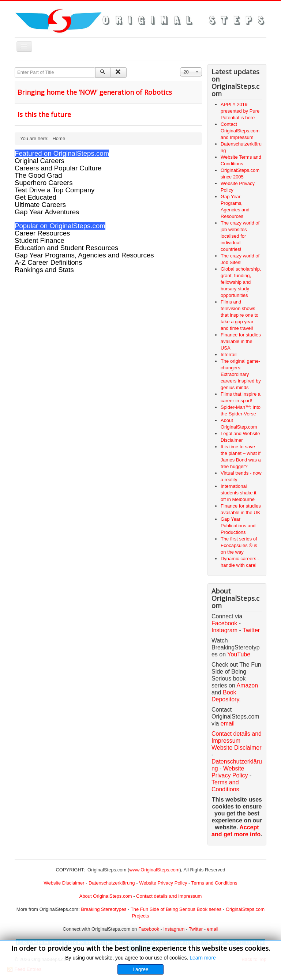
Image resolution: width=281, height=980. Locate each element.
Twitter (251, 630)
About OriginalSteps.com (106, 896)
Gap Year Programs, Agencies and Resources (84, 255)
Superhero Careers (44, 183)
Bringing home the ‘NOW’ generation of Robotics (95, 92)
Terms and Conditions (214, 883)
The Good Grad (38, 175)
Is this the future (44, 114)
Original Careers (40, 161)
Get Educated (35, 197)
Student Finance (40, 240)
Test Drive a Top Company (55, 190)
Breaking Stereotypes (104, 909)
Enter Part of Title (15, 67)
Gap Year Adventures (47, 212)
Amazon (247, 685)
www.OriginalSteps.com (154, 870)
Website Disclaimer (237, 748)
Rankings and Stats (44, 270)
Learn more (203, 958)
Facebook (224, 623)
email (228, 723)
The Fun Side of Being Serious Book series (176, 909)
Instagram (224, 630)
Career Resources (42, 233)
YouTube (239, 654)
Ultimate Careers (40, 205)
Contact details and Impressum (169, 896)
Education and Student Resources (66, 248)
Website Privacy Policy (163, 883)
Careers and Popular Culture (58, 168)
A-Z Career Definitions (48, 262)
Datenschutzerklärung (112, 883)
